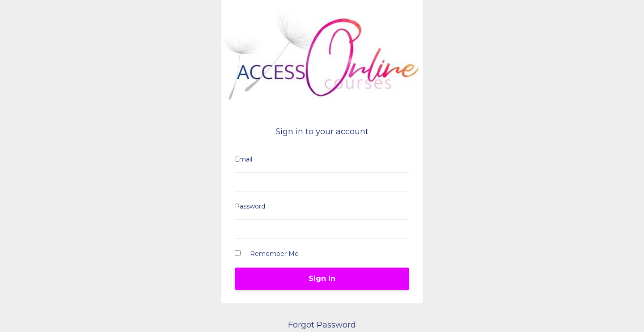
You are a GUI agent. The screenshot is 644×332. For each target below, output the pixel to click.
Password (250, 206)
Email (244, 159)
